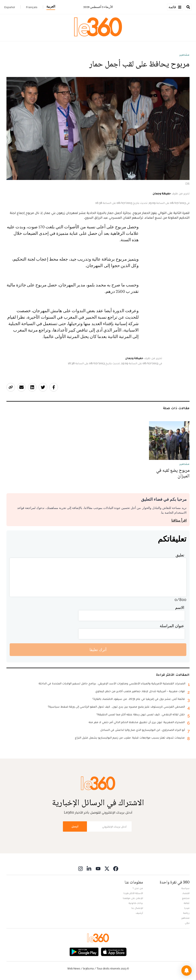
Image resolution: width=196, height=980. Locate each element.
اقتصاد (186, 893)
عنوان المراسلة (172, 626)
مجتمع (186, 898)
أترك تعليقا (98, 650)
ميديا (187, 908)
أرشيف (139, 913)
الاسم (180, 608)
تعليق (180, 555)
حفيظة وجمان (162, 193)
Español (10, 7)
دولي (187, 923)
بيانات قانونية (136, 903)
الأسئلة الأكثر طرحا (133, 893)
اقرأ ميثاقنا (179, 520)
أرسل (75, 826)
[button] (187, 971)
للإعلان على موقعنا (133, 898)
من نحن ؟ (138, 888)
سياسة (185, 888)
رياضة (186, 913)
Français (32, 7)
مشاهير (185, 55)
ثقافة (187, 903)
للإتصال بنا (137, 908)
